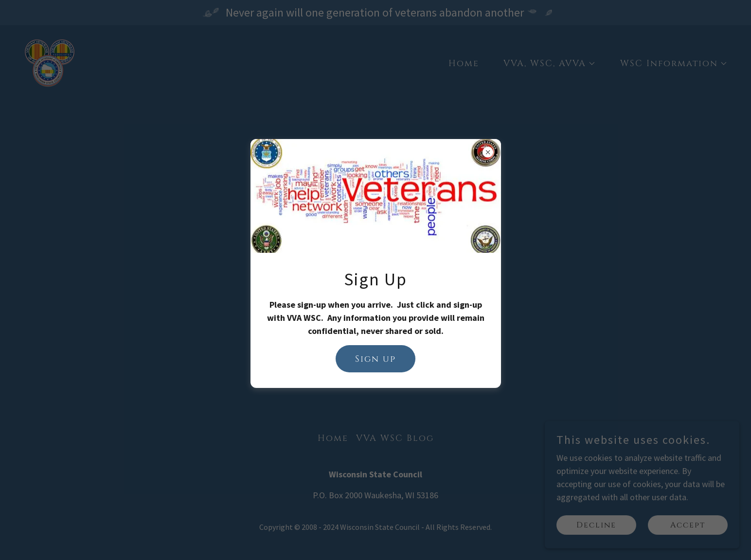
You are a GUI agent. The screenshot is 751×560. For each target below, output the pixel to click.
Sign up (375, 359)
